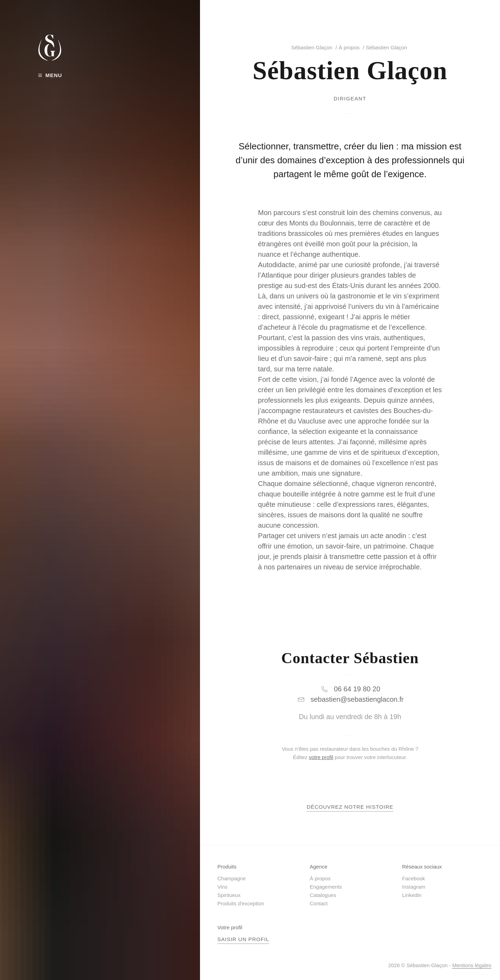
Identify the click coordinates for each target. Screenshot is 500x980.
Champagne (232, 878)
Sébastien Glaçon (312, 47)
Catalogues (323, 895)
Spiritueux (229, 895)
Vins (222, 887)
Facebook (414, 878)
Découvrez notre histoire (350, 807)
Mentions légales (472, 965)
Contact (319, 903)
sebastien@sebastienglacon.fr (357, 699)
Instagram (414, 887)
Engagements (326, 887)
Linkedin (412, 895)
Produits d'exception (241, 903)
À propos (349, 47)
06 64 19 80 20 (357, 689)
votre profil (321, 757)
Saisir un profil (243, 939)
